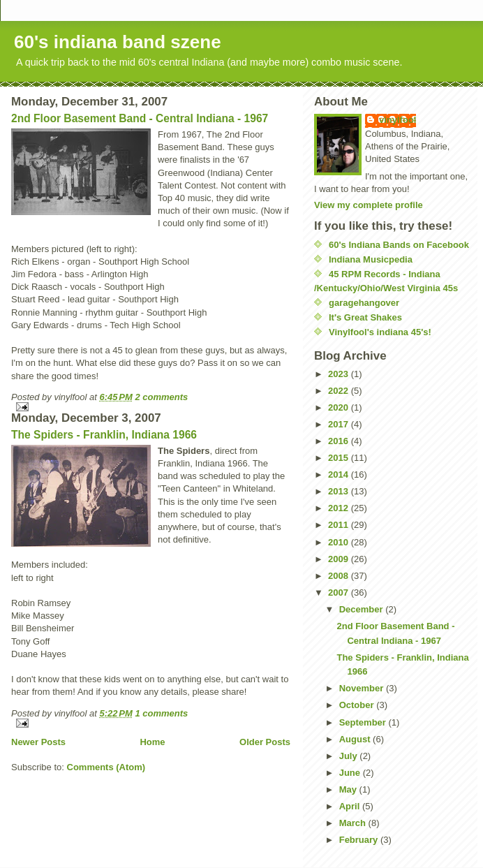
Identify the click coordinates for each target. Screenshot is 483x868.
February (360, 840)
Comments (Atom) (106, 767)
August (356, 739)
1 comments (161, 713)
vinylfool (397, 120)
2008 (340, 576)
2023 (340, 374)
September (364, 722)
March (354, 823)
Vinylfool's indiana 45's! (380, 332)
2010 (340, 542)
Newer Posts (38, 742)
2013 (340, 491)
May (349, 789)
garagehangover (364, 303)
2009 (340, 559)
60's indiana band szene (118, 42)
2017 (340, 424)
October (358, 705)
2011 (340, 525)
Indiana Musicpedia (371, 259)
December (362, 609)
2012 (340, 508)
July (350, 756)
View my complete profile (369, 205)
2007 (340, 593)
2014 (340, 475)
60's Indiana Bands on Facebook (399, 245)
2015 (340, 458)
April (351, 806)
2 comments (161, 397)
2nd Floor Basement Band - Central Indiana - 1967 (140, 118)
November (363, 688)
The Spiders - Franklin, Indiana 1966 (104, 435)
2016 (340, 441)
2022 (340, 391)
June (351, 773)
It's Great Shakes (365, 317)
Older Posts (265, 742)
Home (152, 742)
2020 (340, 407)
